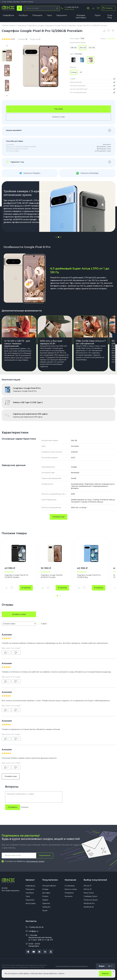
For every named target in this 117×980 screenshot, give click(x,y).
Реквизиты (69, 899)
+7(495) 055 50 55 (36, 933)
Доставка (17, 2)
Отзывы (10, 2)
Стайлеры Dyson (90, 903)
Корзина (107, 8)
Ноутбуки (23, 15)
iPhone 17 (88, 892)
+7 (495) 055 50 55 (71, 7)
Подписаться (45, 861)
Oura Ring (110, 16)
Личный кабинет (49, 892)
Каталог (30, 886)
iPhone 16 (88, 896)
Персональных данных (35, 867)
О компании (70, 892)
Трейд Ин (46, 913)
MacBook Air (89, 913)
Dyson (98, 15)
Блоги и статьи (71, 896)
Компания (70, 886)
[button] (56, 237)
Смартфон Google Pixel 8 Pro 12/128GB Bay (89, 582)
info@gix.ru (33, 937)
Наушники (62, 15)
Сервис (45, 906)
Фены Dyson (89, 899)
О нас (4, 2)
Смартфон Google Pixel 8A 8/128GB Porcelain (52, 582)
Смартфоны (8, 15)
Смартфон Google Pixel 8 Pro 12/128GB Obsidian (16, 582)
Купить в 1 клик (59, 117)
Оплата (23, 2)
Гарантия (46, 910)
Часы (49, 15)
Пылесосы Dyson (91, 906)
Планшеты (37, 15)
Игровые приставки (81, 16)
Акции (45, 917)
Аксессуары (31, 910)
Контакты (30, 2)
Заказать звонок (69, 9)
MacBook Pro (89, 910)
